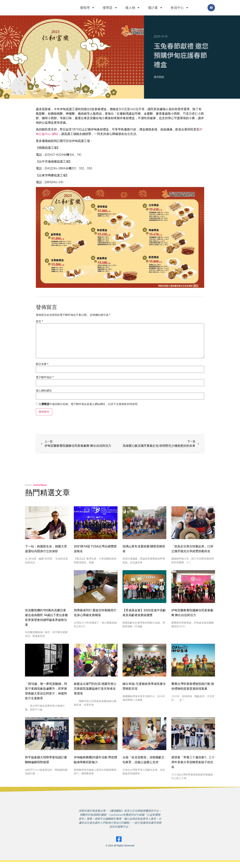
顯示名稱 (42, 364)
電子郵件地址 (45, 377)
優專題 (110, 8)
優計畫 (155, 8)
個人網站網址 (44, 391)
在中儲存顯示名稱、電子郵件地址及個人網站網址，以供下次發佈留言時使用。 (89, 404)
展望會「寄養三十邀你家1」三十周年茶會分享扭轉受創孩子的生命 (193, 762)
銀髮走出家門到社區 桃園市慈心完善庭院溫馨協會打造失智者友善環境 (95, 689)
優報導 (87, 8)
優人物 (133, 8)
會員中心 (180, 8)
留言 (39, 321)
